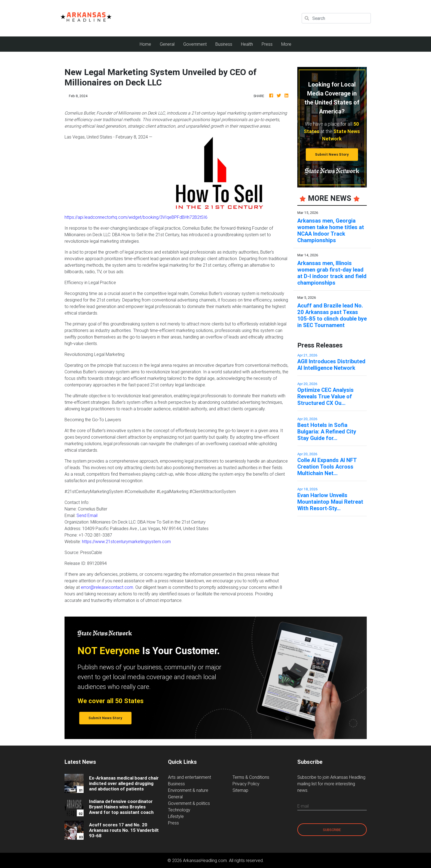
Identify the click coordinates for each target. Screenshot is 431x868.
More (286, 44)
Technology (179, 810)
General (167, 44)
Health (247, 44)
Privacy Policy (246, 784)
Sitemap (240, 790)
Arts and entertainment (189, 777)
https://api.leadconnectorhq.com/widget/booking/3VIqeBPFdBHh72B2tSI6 (136, 217)
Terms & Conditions (251, 777)
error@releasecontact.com (107, 587)
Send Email (87, 515)
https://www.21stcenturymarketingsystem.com (126, 541)
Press (267, 44)
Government (195, 44)
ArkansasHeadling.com (205, 860)
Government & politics (189, 803)
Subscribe (332, 830)
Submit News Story (332, 154)
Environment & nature (188, 790)
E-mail (303, 806)
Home (148, 44)
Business (224, 44)
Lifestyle (176, 816)
